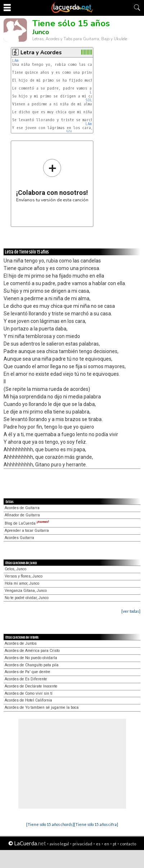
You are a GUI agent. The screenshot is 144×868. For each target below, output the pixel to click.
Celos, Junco (15, 569)
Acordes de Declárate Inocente (31, 686)
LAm (15, 61)
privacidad (82, 844)
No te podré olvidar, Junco (27, 598)
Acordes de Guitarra (22, 508)
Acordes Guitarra (19, 538)
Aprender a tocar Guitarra (27, 531)
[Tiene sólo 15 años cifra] (96, 824)
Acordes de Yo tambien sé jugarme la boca (42, 707)
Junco (41, 32)
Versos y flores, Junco (24, 576)
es (98, 844)
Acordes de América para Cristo (32, 651)
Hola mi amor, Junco (22, 583)
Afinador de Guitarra (22, 515)
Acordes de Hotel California (28, 700)
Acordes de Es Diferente (26, 679)
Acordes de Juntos (21, 643)
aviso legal (59, 844)
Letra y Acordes (41, 52)
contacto (128, 844)
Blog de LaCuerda (27, 523)
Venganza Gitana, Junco (26, 591)
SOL (89, 100)
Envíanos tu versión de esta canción (52, 180)
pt (115, 844)
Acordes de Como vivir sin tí (29, 693)
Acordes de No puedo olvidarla (31, 658)
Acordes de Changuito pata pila (32, 665)
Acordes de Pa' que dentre (27, 672)
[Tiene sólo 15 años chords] (50, 824)
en (107, 844)
